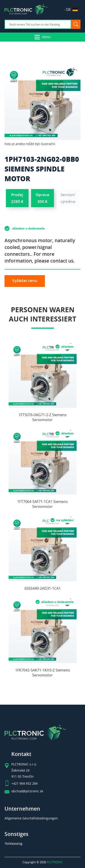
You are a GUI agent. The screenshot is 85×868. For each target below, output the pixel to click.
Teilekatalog (13, 843)
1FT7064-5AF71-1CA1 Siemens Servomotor (42, 504)
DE (72, 9)
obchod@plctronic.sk (27, 791)
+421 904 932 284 (24, 784)
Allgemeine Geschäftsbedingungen (31, 818)
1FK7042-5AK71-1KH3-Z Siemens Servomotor (43, 673)
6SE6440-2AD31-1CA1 (43, 588)
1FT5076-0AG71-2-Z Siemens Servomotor (43, 417)
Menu (46, 37)
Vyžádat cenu (25, 280)
